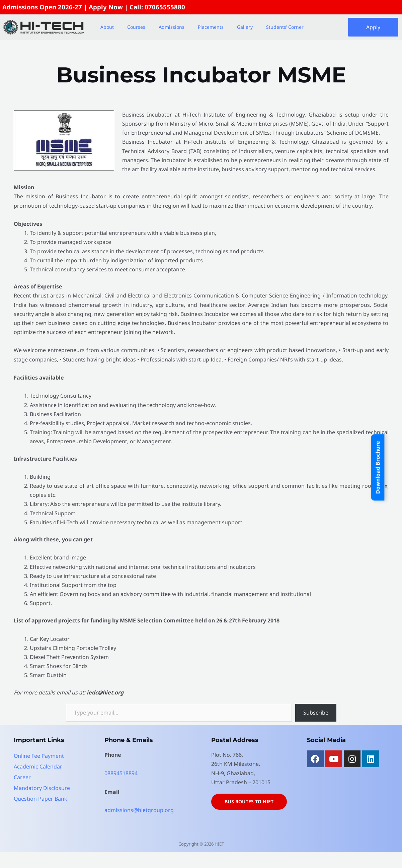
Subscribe (316, 713)
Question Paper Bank (41, 799)
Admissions (172, 27)
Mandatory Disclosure (42, 788)
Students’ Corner (285, 27)
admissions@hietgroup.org (139, 810)
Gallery (245, 27)
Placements (211, 27)
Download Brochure (378, 467)
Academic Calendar (38, 766)
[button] (109, 27)
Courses (136, 27)
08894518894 (121, 773)
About (107, 27)
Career (22, 777)
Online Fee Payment (39, 756)
